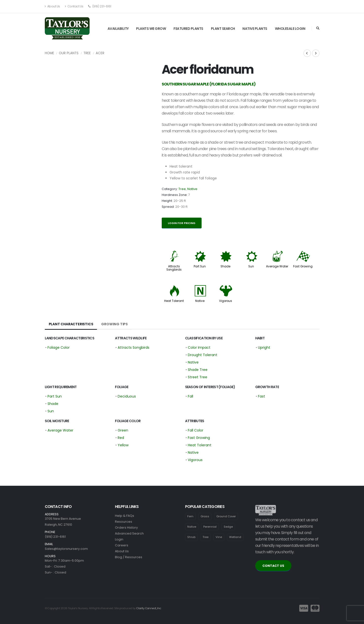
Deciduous (127, 396)
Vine (219, 537)
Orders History (126, 528)
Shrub (191, 537)
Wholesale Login (290, 29)
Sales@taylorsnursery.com (66, 549)
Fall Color (196, 430)
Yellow (123, 445)
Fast (261, 396)
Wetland (235, 537)
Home (49, 53)
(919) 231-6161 (100, 6)
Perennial (210, 527)
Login (119, 539)
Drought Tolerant (203, 355)
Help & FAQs (125, 516)
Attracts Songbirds (174, 268)
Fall (190, 396)
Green (123, 430)
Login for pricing (182, 223)
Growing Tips (114, 324)
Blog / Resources (129, 557)
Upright (264, 347)
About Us (52, 6)
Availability (118, 29)
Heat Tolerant (174, 301)
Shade (225, 266)
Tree (87, 53)
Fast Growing (303, 266)
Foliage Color (59, 347)
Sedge (228, 527)
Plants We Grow (151, 29)
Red (121, 438)
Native (192, 189)
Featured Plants (188, 29)
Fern (190, 516)
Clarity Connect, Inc (149, 608)
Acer (100, 53)
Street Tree (198, 377)
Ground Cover (226, 516)
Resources (124, 522)
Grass (205, 516)
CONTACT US (273, 566)
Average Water (277, 266)
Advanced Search (129, 533)
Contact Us (74, 6)
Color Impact (199, 347)
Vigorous (226, 301)
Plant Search (223, 29)
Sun (251, 266)
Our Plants (69, 53)
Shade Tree (198, 370)
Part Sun (200, 266)
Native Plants (255, 29)
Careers (122, 545)
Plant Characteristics (71, 324)
